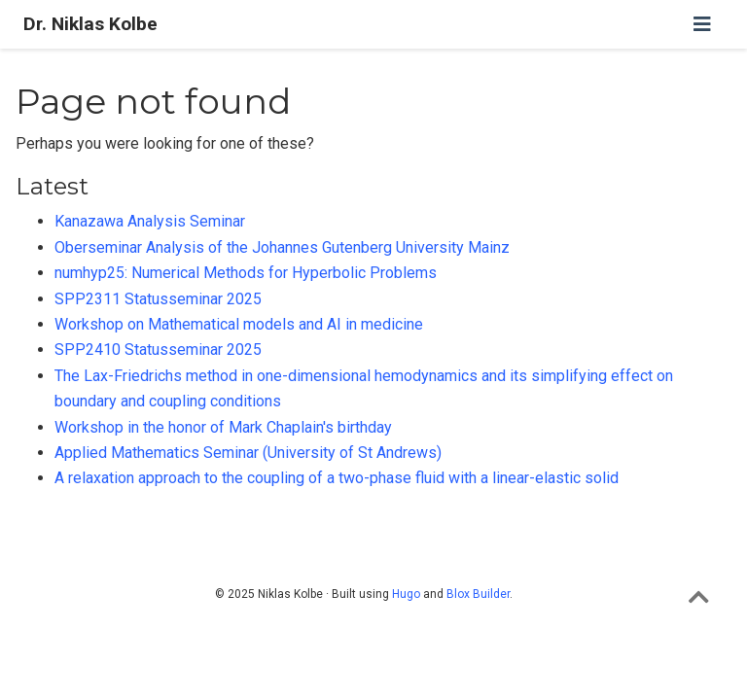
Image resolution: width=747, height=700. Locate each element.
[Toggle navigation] (702, 24)
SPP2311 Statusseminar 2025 (158, 299)
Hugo (406, 594)
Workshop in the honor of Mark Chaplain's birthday (223, 427)
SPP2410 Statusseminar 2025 (158, 350)
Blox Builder (478, 594)
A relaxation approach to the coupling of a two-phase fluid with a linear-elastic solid (337, 478)
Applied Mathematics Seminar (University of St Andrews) (248, 453)
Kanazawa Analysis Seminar (150, 221)
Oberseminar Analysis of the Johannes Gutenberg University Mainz (282, 247)
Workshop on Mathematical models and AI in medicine (239, 324)
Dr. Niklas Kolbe (90, 24)
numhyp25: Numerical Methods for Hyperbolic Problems (246, 273)
